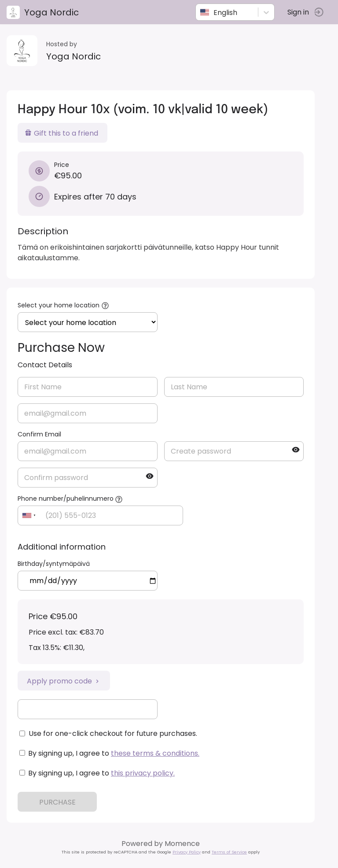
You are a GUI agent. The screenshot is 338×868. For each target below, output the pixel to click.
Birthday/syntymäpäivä (54, 564)
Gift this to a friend (61, 133)
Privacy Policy (187, 852)
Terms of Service (229, 852)
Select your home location (59, 305)
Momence (182, 844)
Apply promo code (64, 681)
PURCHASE (57, 802)
